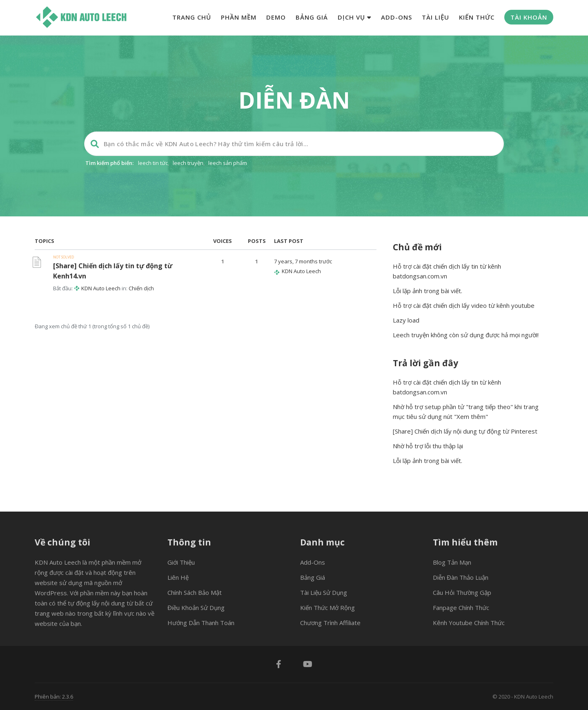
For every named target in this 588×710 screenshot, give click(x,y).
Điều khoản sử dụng (196, 608)
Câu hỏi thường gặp (462, 592)
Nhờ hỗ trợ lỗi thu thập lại (428, 446)
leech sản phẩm (228, 163)
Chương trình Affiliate (330, 623)
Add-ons (396, 17)
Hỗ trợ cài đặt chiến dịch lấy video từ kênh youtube (464, 305)
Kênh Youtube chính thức (469, 623)
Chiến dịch (141, 288)
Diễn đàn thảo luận (461, 577)
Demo (276, 17)
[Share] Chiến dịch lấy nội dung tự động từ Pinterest (465, 431)
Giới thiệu (181, 562)
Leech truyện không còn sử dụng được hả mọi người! (466, 335)
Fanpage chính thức (461, 608)
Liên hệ (178, 577)
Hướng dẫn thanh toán (201, 623)
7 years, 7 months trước (303, 261)
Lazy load (406, 320)
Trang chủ (192, 17)
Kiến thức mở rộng (327, 608)
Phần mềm (239, 17)
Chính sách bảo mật (195, 592)
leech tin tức (153, 163)
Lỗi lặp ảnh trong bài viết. (428, 291)
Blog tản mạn (452, 562)
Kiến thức (477, 17)
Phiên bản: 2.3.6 (54, 697)
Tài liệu (435, 17)
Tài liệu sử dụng (324, 592)
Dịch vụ (354, 17)
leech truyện (188, 163)
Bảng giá (312, 17)
